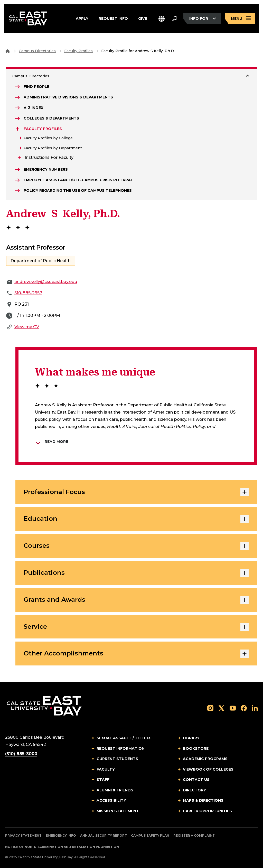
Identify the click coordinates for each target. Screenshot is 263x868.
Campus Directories (37, 51)
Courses (136, 546)
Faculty (106, 769)
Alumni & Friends (115, 790)
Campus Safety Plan (150, 835)
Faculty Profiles (78, 51)
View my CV (27, 327)
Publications (136, 573)
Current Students (117, 759)
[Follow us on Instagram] (210, 708)
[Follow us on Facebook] (244, 708)
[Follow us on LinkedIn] (255, 708)
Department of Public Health (41, 261)
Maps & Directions (203, 800)
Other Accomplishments (136, 654)
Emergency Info (61, 835)
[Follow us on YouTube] (233, 708)
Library (191, 738)
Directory (194, 790)
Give (143, 19)
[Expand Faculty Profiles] (17, 129)
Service (136, 627)
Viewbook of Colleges (208, 769)
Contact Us (196, 780)
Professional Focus (136, 492)
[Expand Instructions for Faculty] (20, 158)
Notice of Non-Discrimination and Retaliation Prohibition (62, 847)
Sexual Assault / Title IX (124, 738)
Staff (103, 780)
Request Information (121, 748)
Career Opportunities (207, 811)
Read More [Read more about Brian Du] (51, 442)
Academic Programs (205, 759)
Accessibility (111, 800)
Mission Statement (118, 811)
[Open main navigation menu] (240, 19)
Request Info (113, 19)
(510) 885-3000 (21, 754)
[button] (162, 19)
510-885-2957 (28, 293)
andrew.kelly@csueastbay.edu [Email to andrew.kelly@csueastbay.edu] (46, 282)
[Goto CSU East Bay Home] (8, 51)
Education (136, 519)
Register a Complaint (194, 835)
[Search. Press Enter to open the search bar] (175, 19)
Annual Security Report (104, 835)
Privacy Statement (23, 835)
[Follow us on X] (221, 708)
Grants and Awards (136, 600)
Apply (82, 19)
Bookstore (196, 748)
